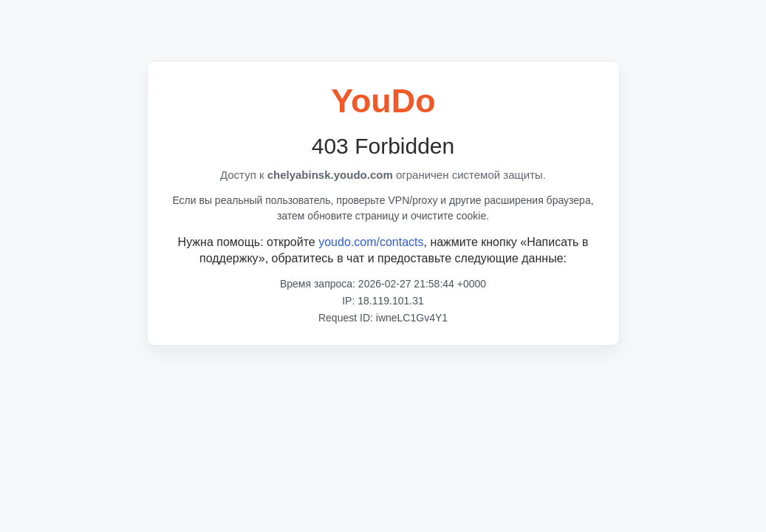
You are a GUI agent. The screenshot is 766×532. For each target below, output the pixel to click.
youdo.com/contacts (371, 242)
